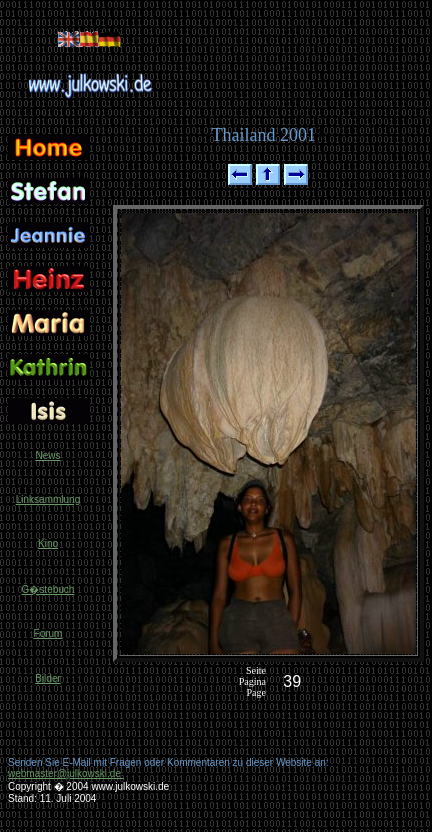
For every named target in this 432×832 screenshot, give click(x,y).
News (47, 455)
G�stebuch (48, 589)
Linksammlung (48, 499)
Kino (48, 543)
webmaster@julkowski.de (66, 773)
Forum (48, 633)
